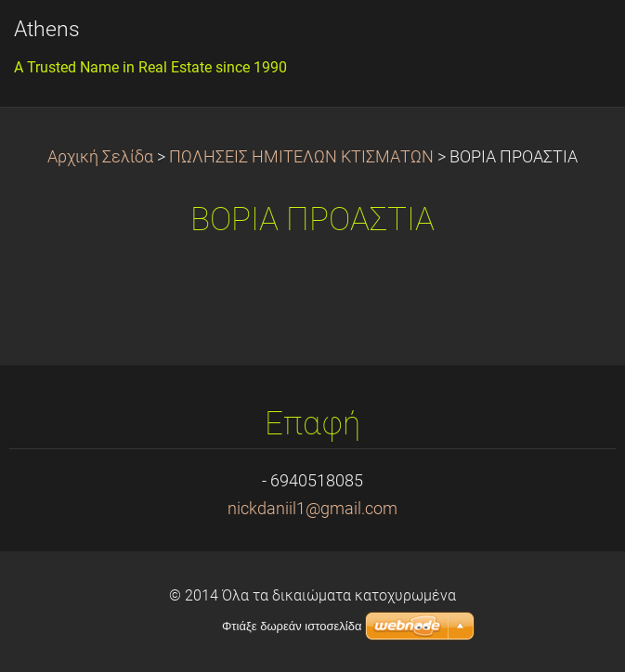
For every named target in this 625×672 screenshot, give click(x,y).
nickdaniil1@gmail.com (312, 509)
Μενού (574, 42)
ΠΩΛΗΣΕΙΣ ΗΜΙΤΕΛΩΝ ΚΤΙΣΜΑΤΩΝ (301, 157)
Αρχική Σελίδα (100, 157)
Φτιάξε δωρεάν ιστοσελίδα (292, 626)
